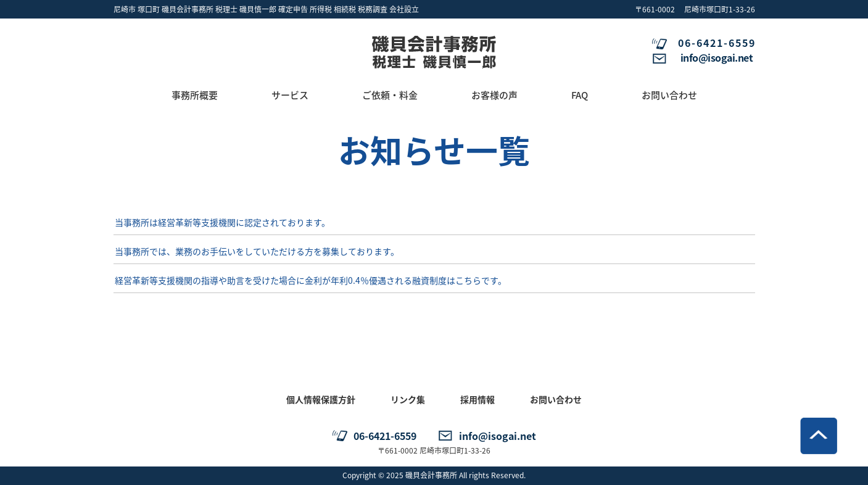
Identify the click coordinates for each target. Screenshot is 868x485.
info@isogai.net (717, 57)
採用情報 (477, 399)
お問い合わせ (556, 399)
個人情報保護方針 (321, 399)
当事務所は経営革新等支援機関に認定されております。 (222, 222)
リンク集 (408, 399)
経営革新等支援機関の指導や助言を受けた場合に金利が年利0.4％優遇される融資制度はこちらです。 (311, 280)
